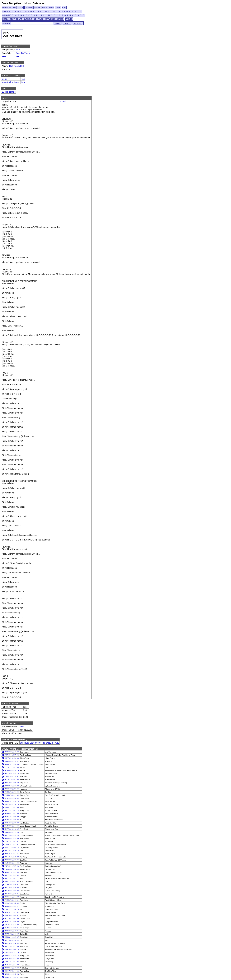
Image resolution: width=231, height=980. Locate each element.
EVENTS (69, 19)
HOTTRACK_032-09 (12, 940)
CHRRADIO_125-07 (12, 777)
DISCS (20, 8)
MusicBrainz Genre (11, 82)
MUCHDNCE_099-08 (12, 838)
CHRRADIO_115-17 (12, 937)
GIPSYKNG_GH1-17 (12, 928)
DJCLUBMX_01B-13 (12, 903)
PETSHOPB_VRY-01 (12, 866)
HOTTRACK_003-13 (12, 878)
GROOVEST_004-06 (12, 872)
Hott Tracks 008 (16, 66)
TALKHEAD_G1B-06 (12, 869)
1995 (18, 56)
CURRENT (28, 19)
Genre (5, 79)
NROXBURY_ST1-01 (12, 789)
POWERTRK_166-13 (12, 795)
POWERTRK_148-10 (12, 909)
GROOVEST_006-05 (12, 786)
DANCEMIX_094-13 (12, 826)
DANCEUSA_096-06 (12, 922)
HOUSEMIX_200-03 (12, 764)
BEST (12, 19)
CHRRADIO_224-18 (12, 804)
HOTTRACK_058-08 (12, 857)
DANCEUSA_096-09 (12, 817)
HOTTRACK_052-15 (12, 829)
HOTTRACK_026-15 (12, 851)
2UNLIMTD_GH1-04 (12, 977)
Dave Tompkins (11, 3)
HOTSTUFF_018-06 (12, 860)
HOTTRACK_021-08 (12, 946)
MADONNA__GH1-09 (12, 814)
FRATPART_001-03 (12, 841)
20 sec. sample (9, 92)
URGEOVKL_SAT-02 (12, 912)
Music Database (34, 3)
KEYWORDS (50, 19)
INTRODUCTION (9, 8)
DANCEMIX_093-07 (12, 761)
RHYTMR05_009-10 (12, 783)
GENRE (37, 8)
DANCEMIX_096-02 (12, 832)
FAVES (41, 19)
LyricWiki (63, 101)
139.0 (21, 727)
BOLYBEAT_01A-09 (12, 943)
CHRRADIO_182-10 (12, 953)
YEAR (58, 8)
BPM (64, 8)
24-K (18, 50)
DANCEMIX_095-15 (12, 801)
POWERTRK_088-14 (12, 956)
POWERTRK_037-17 (12, 854)
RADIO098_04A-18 (12, 949)
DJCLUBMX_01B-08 (12, 888)
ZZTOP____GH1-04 (12, 767)
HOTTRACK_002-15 (12, 811)
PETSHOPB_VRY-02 (12, 755)
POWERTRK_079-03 (12, 792)
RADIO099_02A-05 (12, 959)
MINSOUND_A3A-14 (12, 770)
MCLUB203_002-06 (12, 891)
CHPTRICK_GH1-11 (12, 758)
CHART (19, 19)
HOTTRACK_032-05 (12, 875)
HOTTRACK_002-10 (12, 835)
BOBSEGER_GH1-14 (12, 906)
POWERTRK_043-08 (12, 752)
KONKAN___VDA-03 (12, 962)
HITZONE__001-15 (12, 934)
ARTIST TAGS (48, 8)
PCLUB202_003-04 (12, 894)
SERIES (60, 19)
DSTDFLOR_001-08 (12, 780)
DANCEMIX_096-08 (12, 863)
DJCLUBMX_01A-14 (12, 774)
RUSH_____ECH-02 (12, 974)
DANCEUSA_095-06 (12, 820)
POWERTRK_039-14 (12, 900)
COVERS (29, 8)
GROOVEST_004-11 (12, 971)
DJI (35, 19)
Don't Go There (23, 53)
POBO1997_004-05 (12, 897)
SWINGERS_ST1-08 (12, 925)
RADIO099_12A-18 (12, 965)
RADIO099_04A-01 (12, 915)
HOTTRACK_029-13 (12, 968)
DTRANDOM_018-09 (12, 823)
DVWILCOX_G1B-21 (12, 798)
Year (4, 56)
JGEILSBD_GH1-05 (12, 882)
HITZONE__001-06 (12, 919)
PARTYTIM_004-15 (12, 848)
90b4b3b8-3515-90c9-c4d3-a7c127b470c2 (40, 743)
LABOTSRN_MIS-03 (12, 845)
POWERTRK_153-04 (12, 931)
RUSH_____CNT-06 (12, 807)
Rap (23, 79)
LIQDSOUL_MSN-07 (12, 885)
